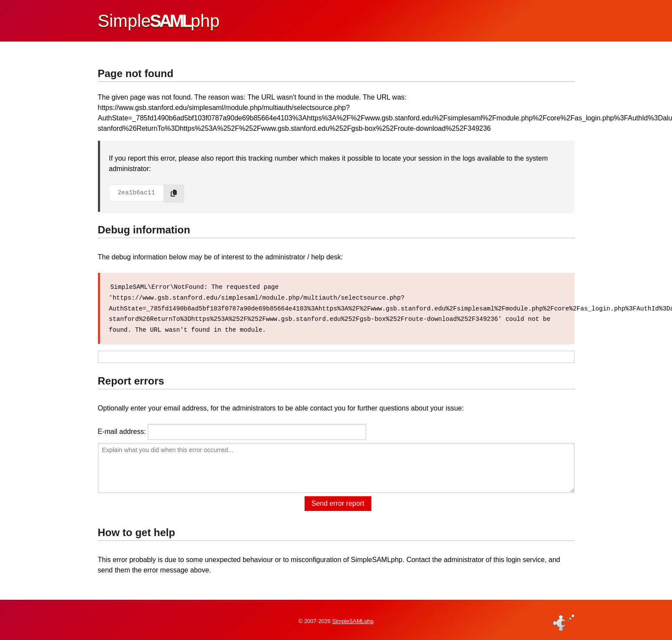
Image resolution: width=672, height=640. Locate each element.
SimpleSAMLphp (353, 620)
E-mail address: (122, 430)
